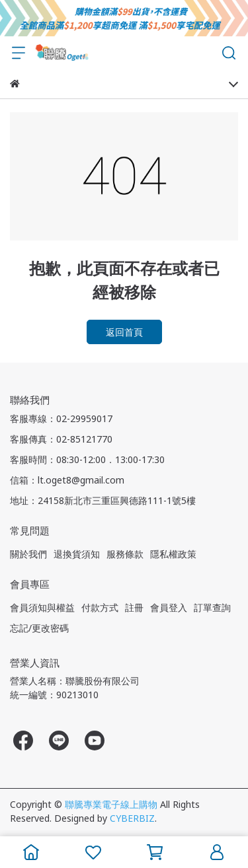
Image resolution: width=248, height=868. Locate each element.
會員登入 (169, 607)
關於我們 (28, 554)
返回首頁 (124, 332)
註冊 (134, 607)
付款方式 (100, 607)
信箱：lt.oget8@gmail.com (67, 480)
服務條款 (125, 554)
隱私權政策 (173, 554)
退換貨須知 (77, 554)
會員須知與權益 (42, 607)
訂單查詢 (212, 607)
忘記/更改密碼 (39, 628)
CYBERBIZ (132, 818)
